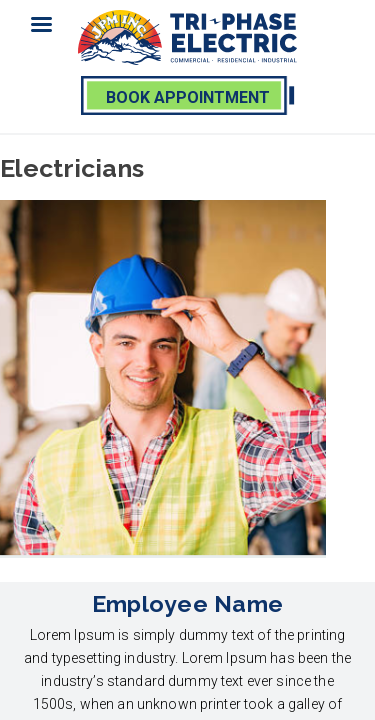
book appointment (188, 97)
